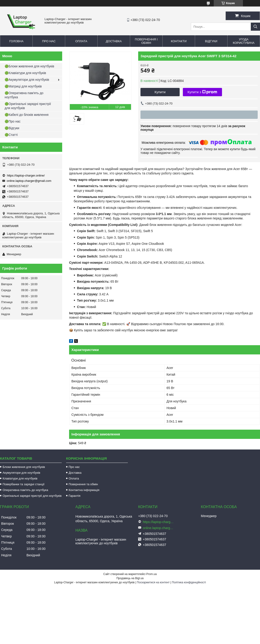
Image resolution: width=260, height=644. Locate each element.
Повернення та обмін (83, 484)
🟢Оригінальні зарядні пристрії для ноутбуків (28, 106)
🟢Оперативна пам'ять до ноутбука (24, 95)
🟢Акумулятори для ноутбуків (27, 80)
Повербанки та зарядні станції (23, 484)
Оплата (81, 41)
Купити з (202, 92)
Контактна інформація (84, 490)
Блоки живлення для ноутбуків (24, 467)
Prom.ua (151, 574)
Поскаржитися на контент (153, 582)
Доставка (114, 41)
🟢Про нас (13, 121)
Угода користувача (244, 41)
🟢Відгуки (12, 128)
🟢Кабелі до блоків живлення (27, 115)
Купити (160, 92)
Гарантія (74, 496)
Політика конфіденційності (189, 582)
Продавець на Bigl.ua (130, 578)
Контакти (179, 41)
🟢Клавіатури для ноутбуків (25, 73)
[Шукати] (255, 27)
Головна (16, 41)
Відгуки (211, 41)
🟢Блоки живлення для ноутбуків (29, 66)
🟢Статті (11, 135)
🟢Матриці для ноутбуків (23, 86)
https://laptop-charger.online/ (26, 175)
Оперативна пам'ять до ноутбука (25, 490)
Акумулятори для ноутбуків (21, 473)
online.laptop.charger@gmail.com (29, 181)
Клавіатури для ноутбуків (20, 478)
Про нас (49, 41)
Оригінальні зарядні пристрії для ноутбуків (32, 496)
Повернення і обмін (146, 41)
